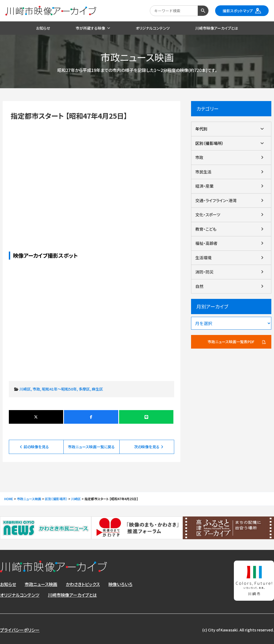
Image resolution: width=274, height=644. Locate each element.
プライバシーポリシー (20, 630)
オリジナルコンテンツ (20, 595)
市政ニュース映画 (41, 584)
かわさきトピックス (83, 584)
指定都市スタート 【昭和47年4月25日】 (92, 177)
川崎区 (25, 389)
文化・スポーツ (208, 215)
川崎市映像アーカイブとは (72, 595)
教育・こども (206, 229)
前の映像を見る (36, 447)
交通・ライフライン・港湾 (216, 200)
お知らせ (8, 584)
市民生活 (203, 172)
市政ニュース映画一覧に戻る (91, 447)
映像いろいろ (120, 584)
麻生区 (97, 389)
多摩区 (84, 389)
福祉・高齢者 (206, 243)
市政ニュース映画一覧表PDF (231, 342)
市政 (36, 389)
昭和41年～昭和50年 (59, 389)
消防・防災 (204, 272)
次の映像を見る (147, 447)
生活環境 (203, 258)
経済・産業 (204, 186)
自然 (199, 286)
